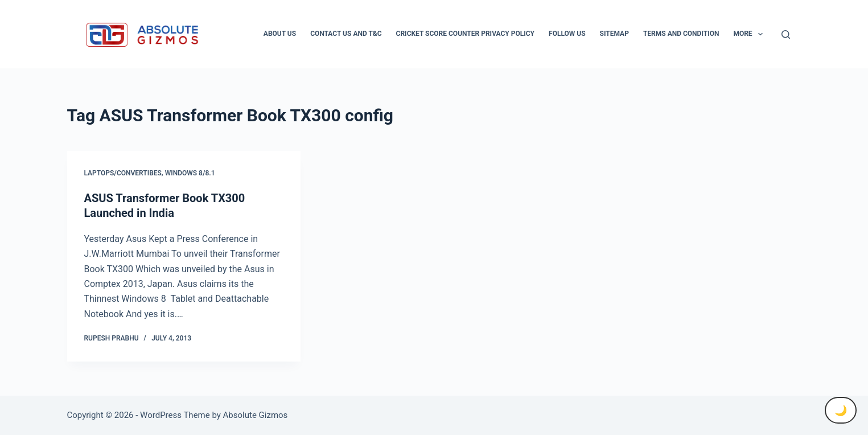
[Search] (786, 34)
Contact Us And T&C (346, 34)
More (750, 34)
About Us (280, 34)
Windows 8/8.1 (190, 173)
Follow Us (567, 34)
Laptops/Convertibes (123, 173)
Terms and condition (681, 34)
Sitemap (614, 34)
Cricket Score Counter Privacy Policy (465, 34)
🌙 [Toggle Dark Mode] (841, 410)
